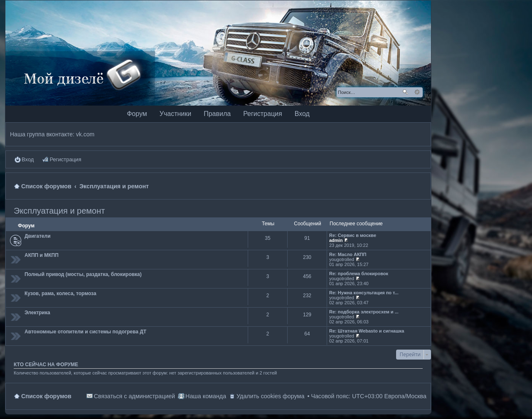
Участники (175, 114)
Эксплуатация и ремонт (59, 211)
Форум (137, 114)
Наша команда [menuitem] (206, 396)
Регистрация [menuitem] (65, 159)
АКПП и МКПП (42, 255)
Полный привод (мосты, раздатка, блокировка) (83, 274)
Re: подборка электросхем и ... (364, 312)
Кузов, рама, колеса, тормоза (60, 293)
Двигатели (38, 236)
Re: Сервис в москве (353, 235)
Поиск (405, 92)
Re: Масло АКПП (348, 254)
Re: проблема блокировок (359, 274)
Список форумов (46, 396)
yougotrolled (342, 259)
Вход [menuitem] (28, 159)
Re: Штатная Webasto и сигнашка (367, 331)
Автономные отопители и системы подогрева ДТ (85, 332)
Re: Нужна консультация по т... (364, 293)
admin (336, 240)
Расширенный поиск (417, 92)
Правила (217, 114)
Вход (302, 114)
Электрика (37, 313)
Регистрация (263, 114)
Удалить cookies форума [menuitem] (270, 396)
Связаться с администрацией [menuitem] (134, 396)
